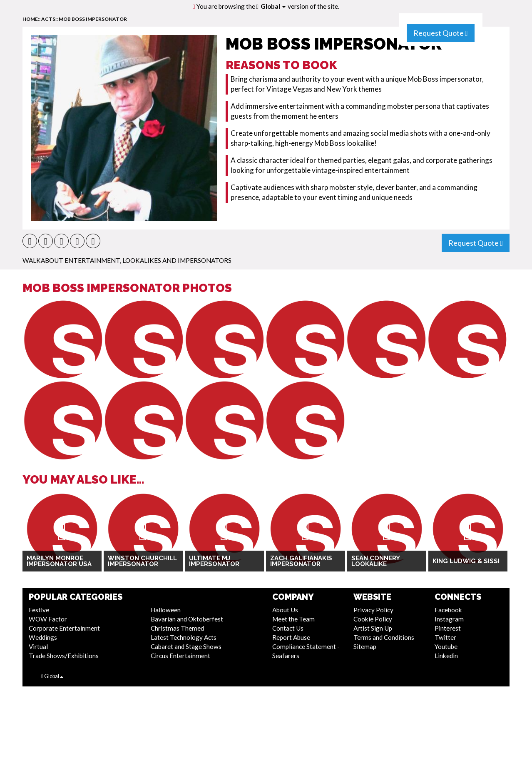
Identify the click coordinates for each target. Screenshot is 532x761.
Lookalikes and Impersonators (177, 260)
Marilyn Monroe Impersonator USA (59, 561)
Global (273, 6)
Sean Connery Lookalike (375, 561)
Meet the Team (293, 619)
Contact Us (288, 628)
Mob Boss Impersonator (93, 19)
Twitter (445, 637)
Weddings (43, 637)
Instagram (449, 619)
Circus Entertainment (180, 656)
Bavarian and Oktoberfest (187, 619)
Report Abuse (291, 637)
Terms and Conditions (384, 637)
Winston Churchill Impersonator (142, 561)
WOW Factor (48, 619)
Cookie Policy (373, 619)
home (30, 19)
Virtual (38, 646)
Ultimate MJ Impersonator (214, 561)
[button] (30, 241)
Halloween (166, 610)
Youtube (446, 646)
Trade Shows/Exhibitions (64, 656)
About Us (285, 610)
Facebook (448, 610)
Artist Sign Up (373, 628)
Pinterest (448, 628)
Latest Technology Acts (184, 637)
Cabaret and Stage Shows (186, 646)
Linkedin (446, 656)
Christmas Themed (177, 628)
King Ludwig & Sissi (466, 561)
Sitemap (365, 646)
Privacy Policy (373, 610)
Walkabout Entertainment (71, 260)
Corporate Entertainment (64, 628)
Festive (39, 610)
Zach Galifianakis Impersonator (301, 561)
